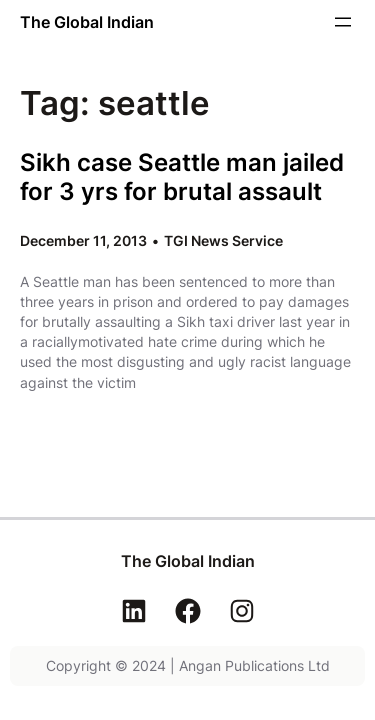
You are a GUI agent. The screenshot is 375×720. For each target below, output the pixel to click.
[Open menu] (343, 22)
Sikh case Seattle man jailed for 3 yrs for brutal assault (182, 177)
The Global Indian (87, 22)
